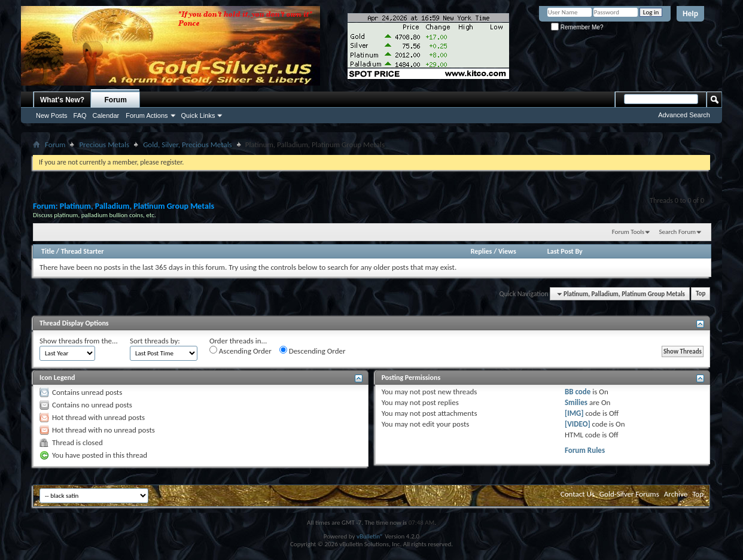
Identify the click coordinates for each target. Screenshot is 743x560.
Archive (676, 494)
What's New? (62, 100)
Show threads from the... (79, 341)
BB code (578, 392)
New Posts (52, 115)
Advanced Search (684, 115)
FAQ (80, 115)
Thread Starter (83, 251)
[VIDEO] (578, 424)
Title (48, 251)
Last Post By (565, 251)
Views (507, 251)
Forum (116, 100)
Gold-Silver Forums (629, 494)
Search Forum (678, 232)
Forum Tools (628, 232)
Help (690, 14)
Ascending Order (240, 351)
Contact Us (578, 494)
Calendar (106, 115)
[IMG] (574, 413)
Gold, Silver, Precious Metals (188, 144)
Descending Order (313, 351)
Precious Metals (104, 144)
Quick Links (198, 115)
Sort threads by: (155, 341)
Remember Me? (577, 27)
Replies (482, 251)
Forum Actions (147, 115)
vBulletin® (370, 536)
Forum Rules (585, 450)
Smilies (576, 402)
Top (701, 294)
